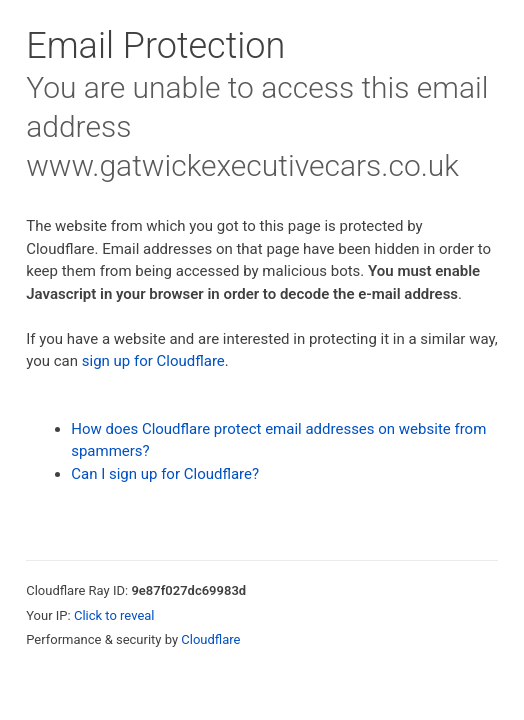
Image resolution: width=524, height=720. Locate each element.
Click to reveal (114, 615)
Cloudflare (210, 639)
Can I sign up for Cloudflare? (165, 474)
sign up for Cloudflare (153, 361)
